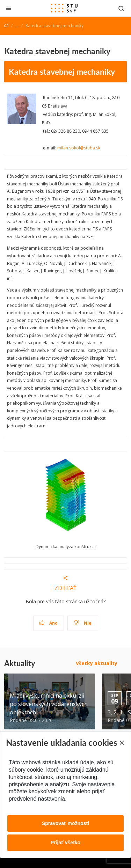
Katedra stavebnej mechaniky (62, 71)
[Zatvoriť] (9, 8)
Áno (48, 623)
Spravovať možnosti (65, 823)
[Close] (122, 743)
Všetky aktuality (97, 663)
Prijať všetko (65, 843)
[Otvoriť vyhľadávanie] (121, 8)
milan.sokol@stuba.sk (79, 148)
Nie (83, 623)
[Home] (6, 26)
